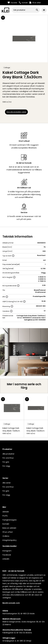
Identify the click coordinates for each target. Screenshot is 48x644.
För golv (6, 462)
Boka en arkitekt (9, 528)
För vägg (6, 466)
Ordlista (6, 536)
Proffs (5, 516)
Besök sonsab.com (11, 603)
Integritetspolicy (10, 540)
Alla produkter (8, 454)
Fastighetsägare (10, 520)
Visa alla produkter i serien (16, 112)
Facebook (7, 555)
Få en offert (8, 532)
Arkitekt (6, 512)
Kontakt (6, 524)
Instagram (7, 551)
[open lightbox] (24, 352)
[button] (44, 10)
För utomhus (8, 458)
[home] (5, 10)
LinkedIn (6, 559)
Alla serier (7, 483)
